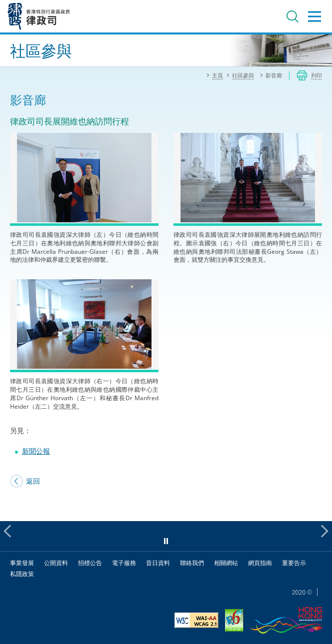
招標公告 (90, 563)
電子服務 (124, 563)
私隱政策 (22, 574)
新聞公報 (36, 451)
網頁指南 (260, 563)
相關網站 (226, 563)
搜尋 (292, 16)
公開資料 (56, 563)
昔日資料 (158, 563)
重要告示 (294, 563)
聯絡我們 (192, 563)
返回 (33, 481)
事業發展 (22, 563)
